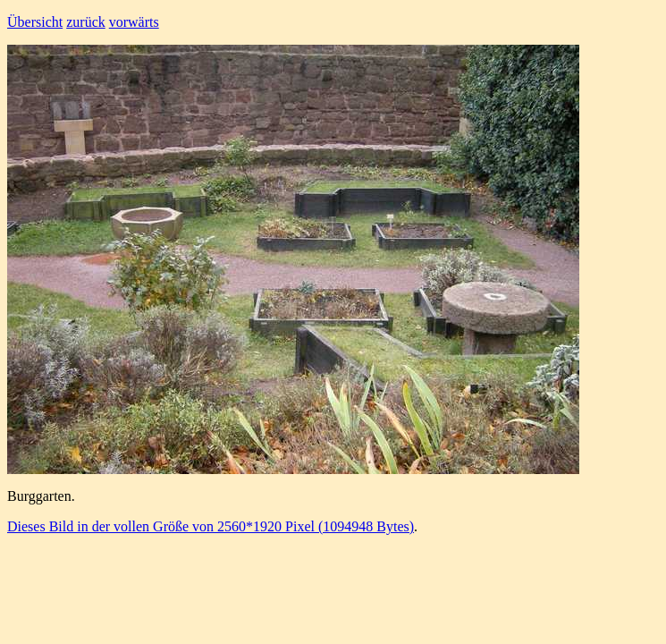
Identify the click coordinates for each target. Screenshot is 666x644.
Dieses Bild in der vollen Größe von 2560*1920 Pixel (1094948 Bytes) (211, 526)
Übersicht (35, 22)
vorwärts (134, 22)
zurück (86, 22)
